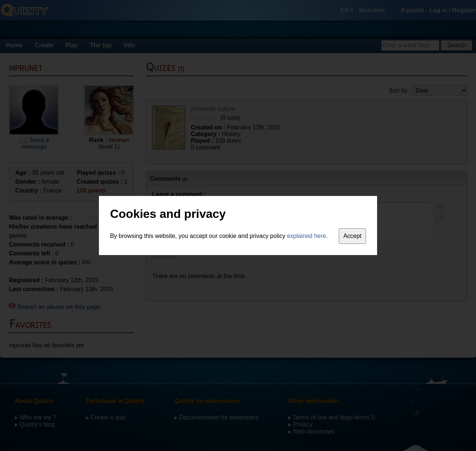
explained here (307, 236)
